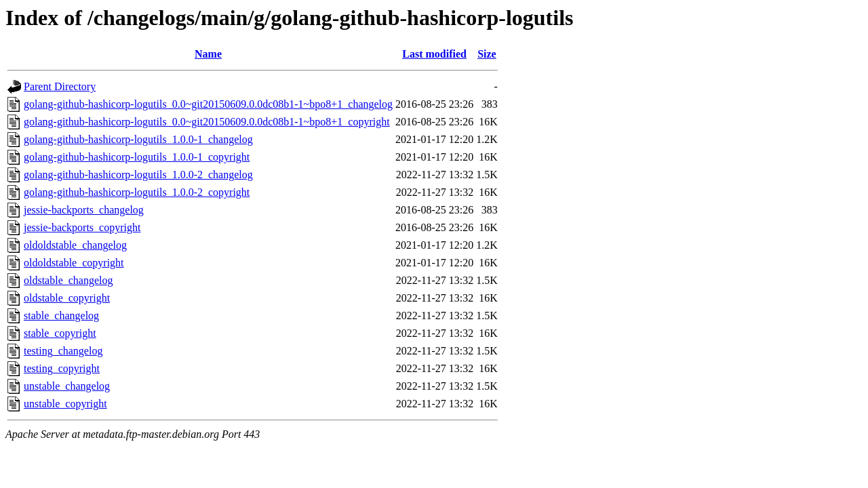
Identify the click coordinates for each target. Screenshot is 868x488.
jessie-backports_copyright (82, 227)
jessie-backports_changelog (84, 210)
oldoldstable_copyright (74, 263)
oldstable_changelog (68, 280)
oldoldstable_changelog (75, 245)
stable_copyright (60, 333)
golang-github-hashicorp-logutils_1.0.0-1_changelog (138, 139)
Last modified (434, 54)
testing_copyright (62, 368)
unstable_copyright (65, 404)
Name (208, 54)
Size (487, 54)
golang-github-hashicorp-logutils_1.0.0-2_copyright (137, 192)
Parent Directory (60, 86)
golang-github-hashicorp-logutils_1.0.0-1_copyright (137, 157)
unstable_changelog (67, 386)
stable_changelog (61, 316)
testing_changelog (63, 351)
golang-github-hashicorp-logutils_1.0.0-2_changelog (138, 175)
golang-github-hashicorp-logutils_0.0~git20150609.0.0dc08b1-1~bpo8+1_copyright (207, 122)
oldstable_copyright (67, 298)
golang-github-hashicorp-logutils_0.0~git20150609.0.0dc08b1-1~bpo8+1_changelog (208, 104)
